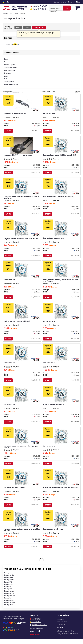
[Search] (67, 8)
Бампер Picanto (9, 599)
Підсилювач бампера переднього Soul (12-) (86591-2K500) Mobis (21, 198)
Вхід (78, 2)
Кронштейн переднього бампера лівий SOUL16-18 (61, 492)
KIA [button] (18, 28)
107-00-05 (39, 6)
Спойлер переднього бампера (54, 408)
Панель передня (10, 70)
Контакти (71, 2)
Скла (6, 79)
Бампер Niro (8, 594)
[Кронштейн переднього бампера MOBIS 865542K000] (22, 104)
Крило (6, 59)
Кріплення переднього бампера (15, 492)
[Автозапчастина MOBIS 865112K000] (61, 104)
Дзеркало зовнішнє (11, 68)
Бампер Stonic (9, 610)
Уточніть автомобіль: (8, 27)
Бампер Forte (8, 590)
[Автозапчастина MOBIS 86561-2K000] (61, 356)
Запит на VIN (35, 636)
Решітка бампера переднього (54, 240)
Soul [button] (27, 28)
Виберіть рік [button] (39, 28)
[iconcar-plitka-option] (77, 92)
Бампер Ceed (8, 583)
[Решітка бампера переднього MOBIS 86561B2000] (61, 230)
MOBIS (13, 44)
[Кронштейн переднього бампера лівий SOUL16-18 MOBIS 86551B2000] (61, 482)
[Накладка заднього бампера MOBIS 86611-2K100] (61, 524)
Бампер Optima (9, 596)
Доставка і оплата (60, 2)
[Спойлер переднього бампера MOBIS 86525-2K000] (61, 398)
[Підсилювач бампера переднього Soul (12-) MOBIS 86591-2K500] (22, 188)
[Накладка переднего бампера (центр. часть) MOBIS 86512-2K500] (22, 230)
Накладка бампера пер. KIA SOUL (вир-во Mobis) (60, 156)
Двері (6, 76)
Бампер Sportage (10, 608)
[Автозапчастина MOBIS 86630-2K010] (61, 314)
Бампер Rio (8, 603)
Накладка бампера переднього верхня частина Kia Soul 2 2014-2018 (61, 283)
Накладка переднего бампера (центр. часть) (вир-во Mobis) (21, 240)
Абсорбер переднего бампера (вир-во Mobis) (59, 198)
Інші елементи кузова (11, 84)
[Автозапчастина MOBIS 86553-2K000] (22, 398)
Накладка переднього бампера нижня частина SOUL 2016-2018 (20, 535)
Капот (6, 62)
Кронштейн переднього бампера (15, 113)
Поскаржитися (35, 639)
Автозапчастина (49, 113)
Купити (8, 131)
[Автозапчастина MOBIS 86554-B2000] (61, 440)
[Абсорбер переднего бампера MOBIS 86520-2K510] (61, 188)
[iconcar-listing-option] (79, 92)
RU (8, 2)
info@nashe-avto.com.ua (39, 630)
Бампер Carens (9, 578)
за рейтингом (18, 92)
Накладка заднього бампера (53, 534)
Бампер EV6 (8, 587)
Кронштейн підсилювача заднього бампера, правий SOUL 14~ (22, 451)
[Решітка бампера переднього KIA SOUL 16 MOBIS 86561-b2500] (22, 314)
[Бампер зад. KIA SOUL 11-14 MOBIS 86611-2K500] (22, 146)
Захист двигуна (9, 82)
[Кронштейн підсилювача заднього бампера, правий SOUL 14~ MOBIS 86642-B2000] (22, 440)
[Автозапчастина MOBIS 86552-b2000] (22, 356)
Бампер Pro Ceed (10, 601)
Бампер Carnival (9, 580)
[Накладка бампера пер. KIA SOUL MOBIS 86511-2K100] (61, 146)
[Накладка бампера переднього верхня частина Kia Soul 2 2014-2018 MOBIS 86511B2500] (61, 272)
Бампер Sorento (9, 606)
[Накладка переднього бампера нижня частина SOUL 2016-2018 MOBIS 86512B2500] (22, 524)
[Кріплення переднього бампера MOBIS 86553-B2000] (22, 482)
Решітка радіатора (10, 65)
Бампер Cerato (9, 585)
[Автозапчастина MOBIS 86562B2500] (22, 272)
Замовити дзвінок (36, 633)
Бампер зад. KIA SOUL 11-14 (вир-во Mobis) (18, 156)
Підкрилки (8, 73)
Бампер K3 (8, 592)
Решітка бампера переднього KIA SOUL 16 (18, 324)
